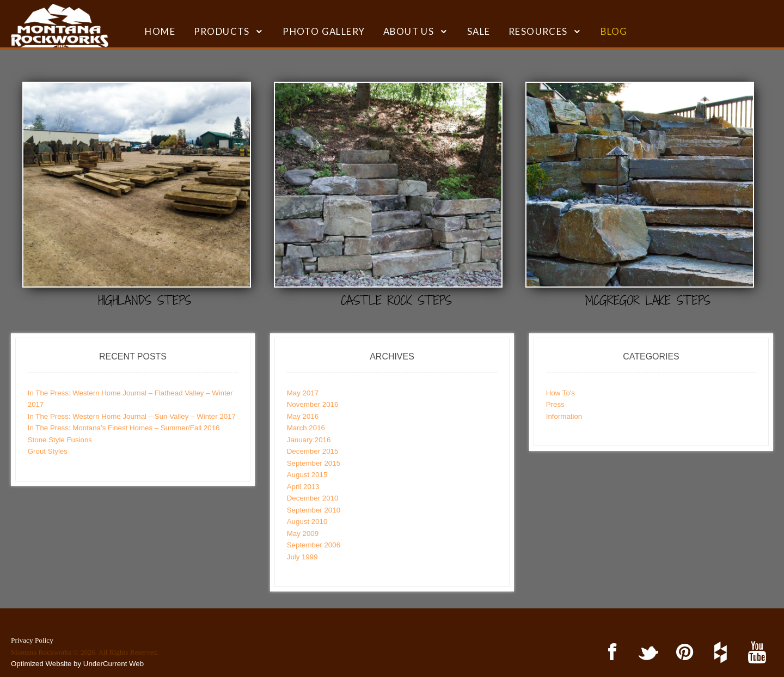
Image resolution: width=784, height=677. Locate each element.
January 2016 (309, 440)
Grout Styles (48, 451)
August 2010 (307, 522)
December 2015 (313, 451)
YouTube (755, 653)
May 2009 (303, 533)
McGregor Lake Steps (648, 301)
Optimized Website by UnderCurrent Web (77, 664)
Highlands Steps (145, 301)
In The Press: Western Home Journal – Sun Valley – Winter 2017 (132, 416)
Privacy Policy (32, 640)
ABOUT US (409, 31)
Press (555, 404)
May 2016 (303, 416)
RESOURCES (538, 31)
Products (222, 31)
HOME (160, 31)
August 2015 (307, 475)
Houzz (719, 653)
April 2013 (303, 487)
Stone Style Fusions (60, 440)
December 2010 (313, 498)
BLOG (614, 31)
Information (564, 416)
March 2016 (306, 428)
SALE (479, 31)
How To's (561, 393)
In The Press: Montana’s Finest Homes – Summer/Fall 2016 (124, 428)
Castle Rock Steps (396, 301)
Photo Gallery (324, 31)
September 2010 (314, 510)
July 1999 (302, 557)
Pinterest (682, 653)
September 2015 (314, 463)
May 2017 (303, 393)
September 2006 (314, 545)
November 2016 (313, 404)
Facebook (610, 653)
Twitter (647, 653)
